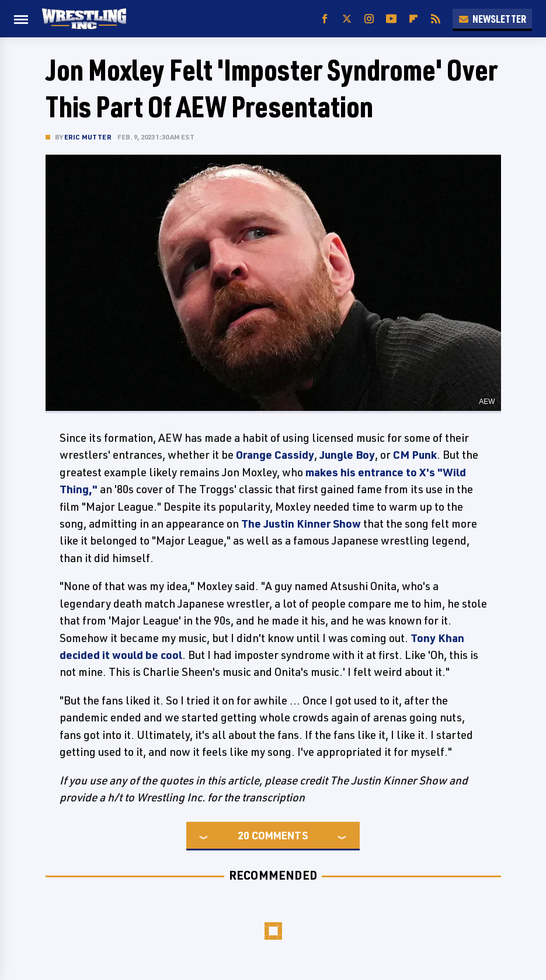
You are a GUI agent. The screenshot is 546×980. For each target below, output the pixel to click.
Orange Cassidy (275, 455)
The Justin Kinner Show (301, 524)
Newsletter (492, 19)
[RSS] (436, 19)
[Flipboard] (413, 19)
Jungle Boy (347, 455)
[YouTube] (391, 19)
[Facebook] (325, 19)
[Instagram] (369, 19)
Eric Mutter (88, 137)
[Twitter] (347, 19)
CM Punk (415, 455)
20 (244, 835)
